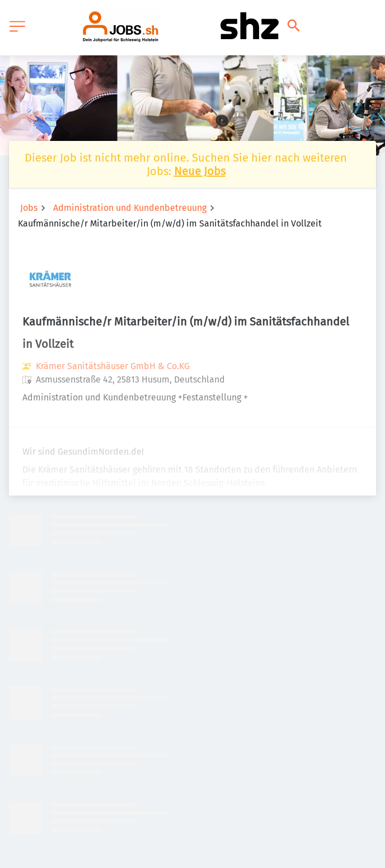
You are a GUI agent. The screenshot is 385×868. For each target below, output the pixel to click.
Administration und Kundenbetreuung (130, 208)
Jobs (29, 208)
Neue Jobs (200, 171)
